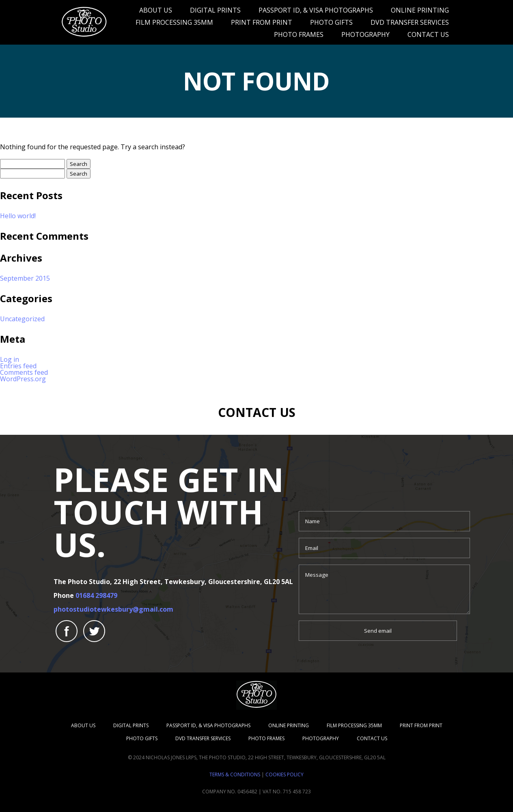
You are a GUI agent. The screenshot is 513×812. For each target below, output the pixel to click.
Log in (10, 359)
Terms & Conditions (235, 774)
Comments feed (24, 372)
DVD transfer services (410, 22)
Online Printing (420, 10)
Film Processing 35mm (174, 22)
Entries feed (18, 366)
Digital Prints (215, 10)
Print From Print (262, 22)
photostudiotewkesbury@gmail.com (113, 609)
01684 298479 (96, 595)
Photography (365, 34)
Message (384, 589)
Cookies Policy (285, 774)
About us (156, 10)
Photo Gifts (331, 22)
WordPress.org (23, 379)
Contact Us (428, 34)
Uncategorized (22, 319)
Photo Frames (299, 34)
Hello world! (18, 216)
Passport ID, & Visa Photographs (316, 10)
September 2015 (25, 278)
